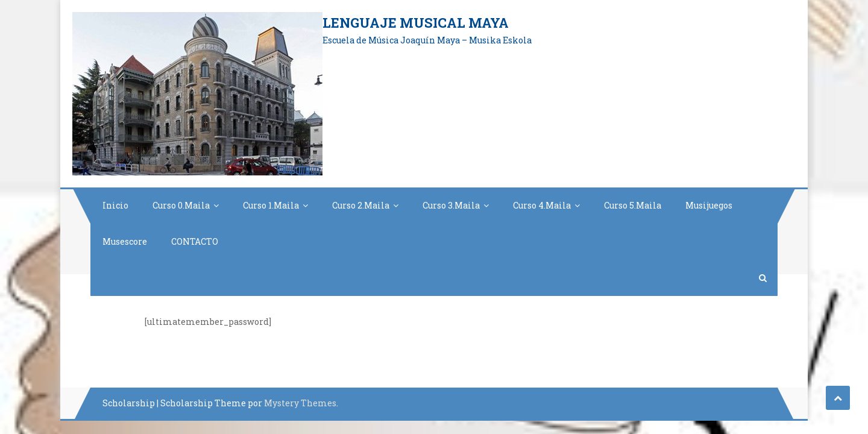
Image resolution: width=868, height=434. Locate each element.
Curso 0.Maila (181, 205)
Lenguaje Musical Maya (416, 23)
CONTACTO (195, 241)
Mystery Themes (300, 403)
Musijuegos (709, 205)
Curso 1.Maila (271, 205)
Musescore (125, 241)
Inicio (115, 205)
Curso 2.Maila (361, 205)
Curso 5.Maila (633, 205)
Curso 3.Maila (451, 205)
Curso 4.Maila (542, 205)
